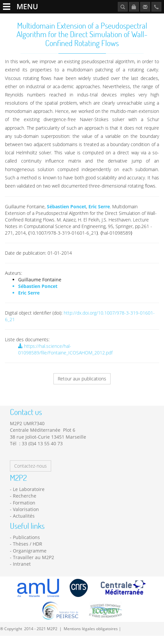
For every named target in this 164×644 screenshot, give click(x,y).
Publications (26, 537)
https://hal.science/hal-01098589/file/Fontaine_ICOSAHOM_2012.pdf (65, 349)
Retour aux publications (82, 379)
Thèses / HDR (28, 544)
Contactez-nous (31, 466)
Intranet (22, 564)
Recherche (25, 496)
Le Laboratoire (29, 489)
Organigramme (30, 551)
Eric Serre (99, 206)
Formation (24, 503)
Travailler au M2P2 (33, 557)
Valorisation (26, 509)
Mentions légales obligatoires (91, 629)
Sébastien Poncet (66, 206)
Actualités (24, 516)
